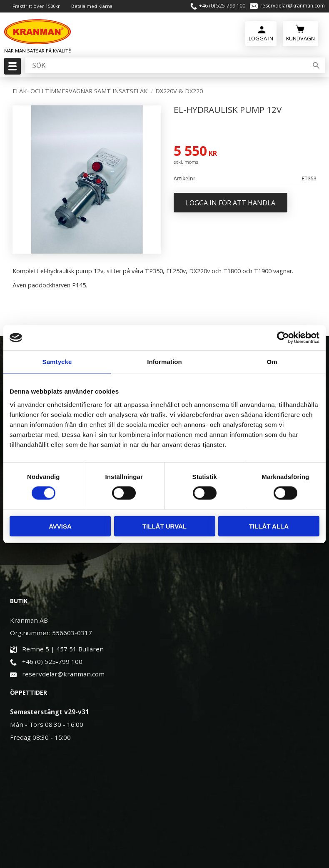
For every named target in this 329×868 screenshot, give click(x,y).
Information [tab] (164, 362)
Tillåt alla (269, 526)
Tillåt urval (164, 526)
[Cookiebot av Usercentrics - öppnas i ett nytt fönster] (283, 338)
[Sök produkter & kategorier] (166, 66)
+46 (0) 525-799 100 (222, 6)
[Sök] (316, 66)
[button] (11, 69)
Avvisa (60, 526)
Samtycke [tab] (57, 362)
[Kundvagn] (300, 34)
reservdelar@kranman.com (293, 6)
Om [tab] (272, 362)
